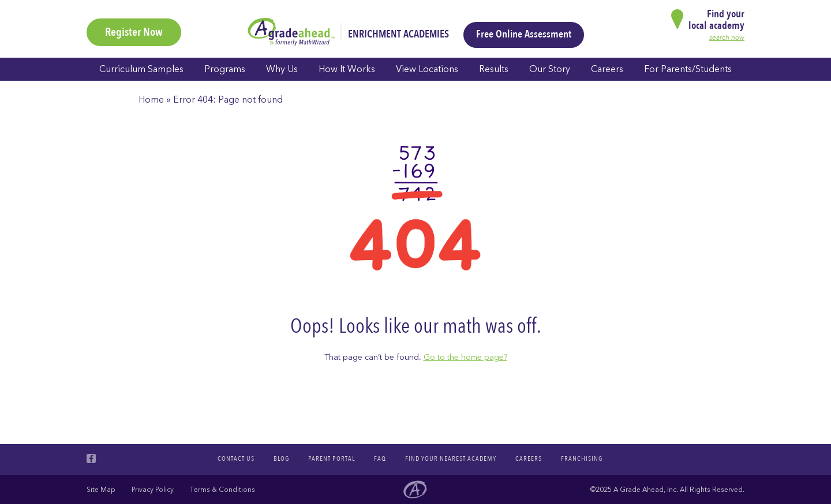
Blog (281, 458)
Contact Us (236, 458)
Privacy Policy (153, 490)
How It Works (347, 69)
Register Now (134, 32)
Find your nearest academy (451, 458)
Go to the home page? (465, 357)
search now (727, 37)
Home (151, 100)
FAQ (380, 458)
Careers (607, 69)
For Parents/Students (688, 69)
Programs (225, 69)
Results (494, 69)
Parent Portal (332, 458)
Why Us (282, 69)
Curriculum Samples (141, 69)
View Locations (427, 69)
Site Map (101, 490)
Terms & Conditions (222, 490)
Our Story (550, 69)
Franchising (582, 458)
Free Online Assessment (524, 34)
